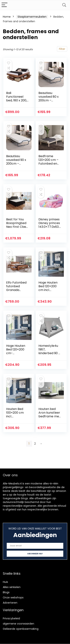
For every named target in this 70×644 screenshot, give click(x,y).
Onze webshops (13, 597)
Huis (5, 582)
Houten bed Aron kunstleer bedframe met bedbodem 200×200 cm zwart (49, 418)
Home (7, 17)
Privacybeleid (11, 618)
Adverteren (10, 603)
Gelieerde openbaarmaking (21, 629)
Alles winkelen (12, 587)
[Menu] (4, 5)
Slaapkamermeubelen (32, 17)
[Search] (64, 5)
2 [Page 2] (35, 444)
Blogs (6, 592)
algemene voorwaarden (18, 624)
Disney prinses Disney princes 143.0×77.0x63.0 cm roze (49, 225)
